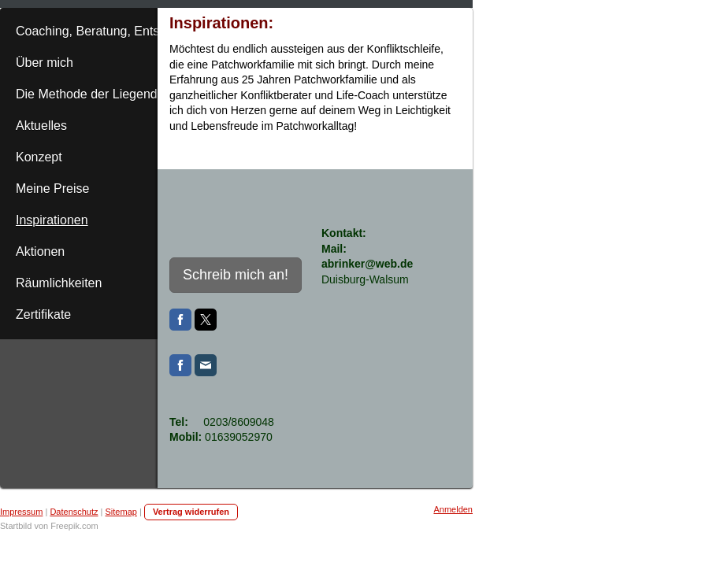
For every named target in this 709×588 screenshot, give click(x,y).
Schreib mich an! (236, 275)
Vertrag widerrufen (191, 512)
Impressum (21, 512)
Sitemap (121, 512)
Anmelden (453, 509)
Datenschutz (74, 512)
